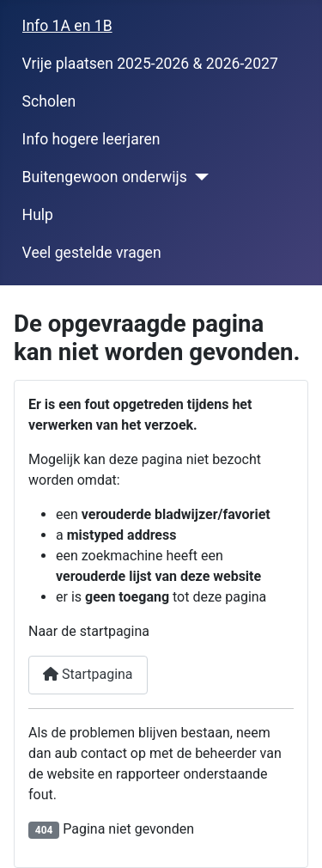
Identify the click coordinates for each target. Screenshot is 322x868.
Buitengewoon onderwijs (105, 177)
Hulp (38, 215)
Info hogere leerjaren (91, 139)
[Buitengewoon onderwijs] (198, 177)
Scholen (49, 101)
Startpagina (88, 674)
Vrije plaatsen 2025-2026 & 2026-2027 (150, 64)
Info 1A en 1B (67, 26)
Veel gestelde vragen (92, 253)
